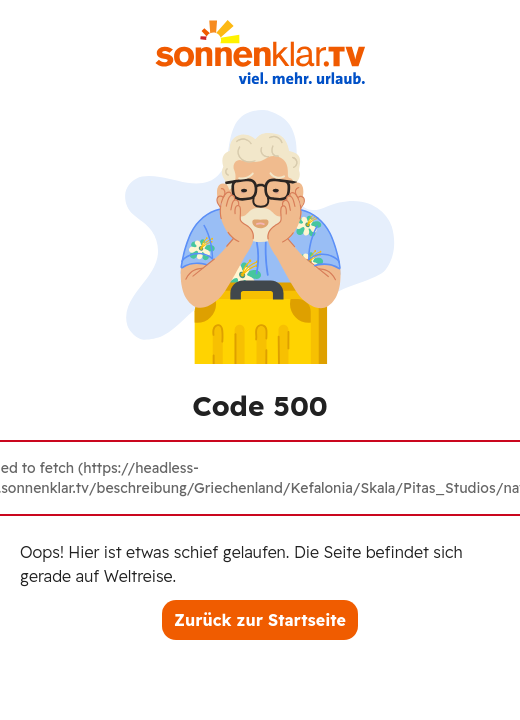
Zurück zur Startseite (260, 620)
